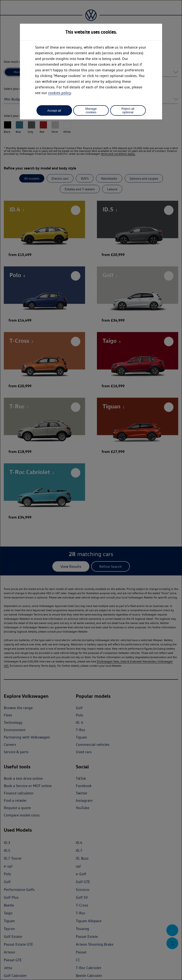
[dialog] (91, 490)
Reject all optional (128, 110)
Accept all (54, 111)
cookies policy (59, 93)
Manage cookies (91, 110)
